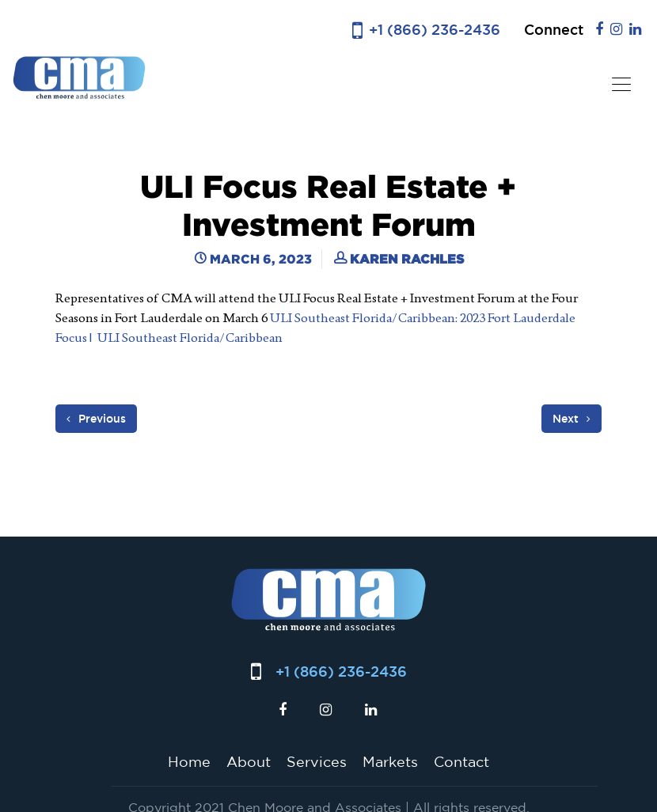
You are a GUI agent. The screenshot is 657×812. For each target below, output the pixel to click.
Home (189, 761)
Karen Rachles (407, 259)
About (249, 761)
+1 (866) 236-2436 (435, 30)
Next (572, 419)
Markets (390, 761)
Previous (96, 419)
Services (317, 761)
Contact (461, 761)
